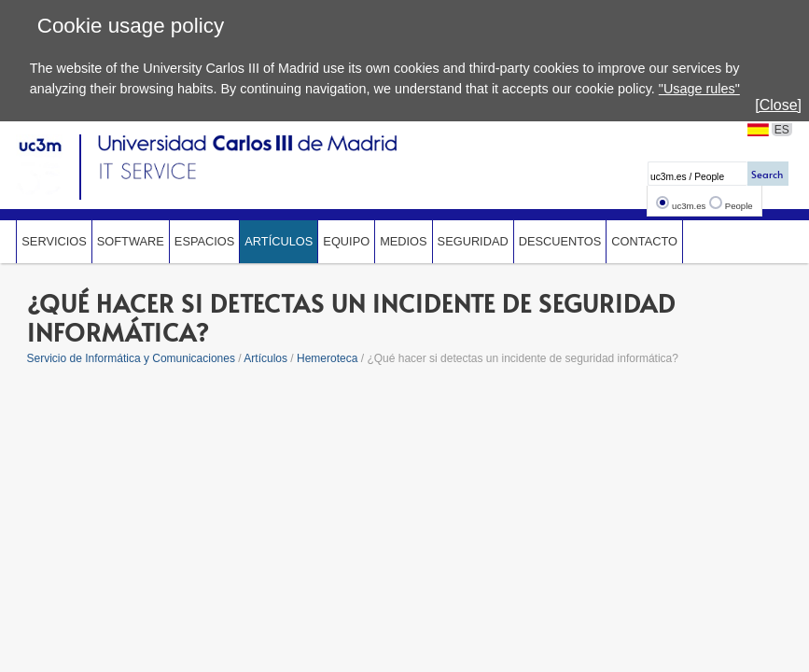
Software (131, 241)
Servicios (54, 241)
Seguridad (473, 241)
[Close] (778, 105)
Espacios (204, 241)
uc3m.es (689, 206)
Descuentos (560, 241)
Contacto (644, 241)
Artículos (279, 241)
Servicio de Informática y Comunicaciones (131, 358)
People (739, 206)
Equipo (346, 241)
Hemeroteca (327, 358)
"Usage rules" (699, 89)
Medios (403, 241)
